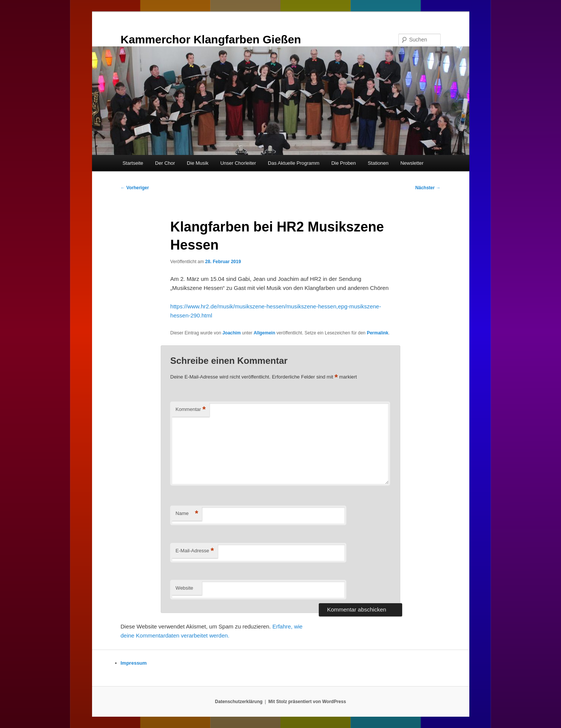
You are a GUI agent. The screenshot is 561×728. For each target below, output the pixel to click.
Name (187, 514)
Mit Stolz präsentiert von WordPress (307, 702)
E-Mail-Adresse (194, 551)
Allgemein (264, 333)
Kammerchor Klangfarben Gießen (211, 39)
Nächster (428, 188)
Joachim (231, 333)
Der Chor (165, 163)
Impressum (134, 663)
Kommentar (191, 410)
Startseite (133, 163)
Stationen (378, 163)
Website (184, 588)
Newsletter (412, 163)
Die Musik (198, 163)
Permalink (377, 333)
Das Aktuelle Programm (294, 163)
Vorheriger (135, 188)
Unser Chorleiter (238, 163)
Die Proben (344, 163)
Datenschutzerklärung (239, 702)
